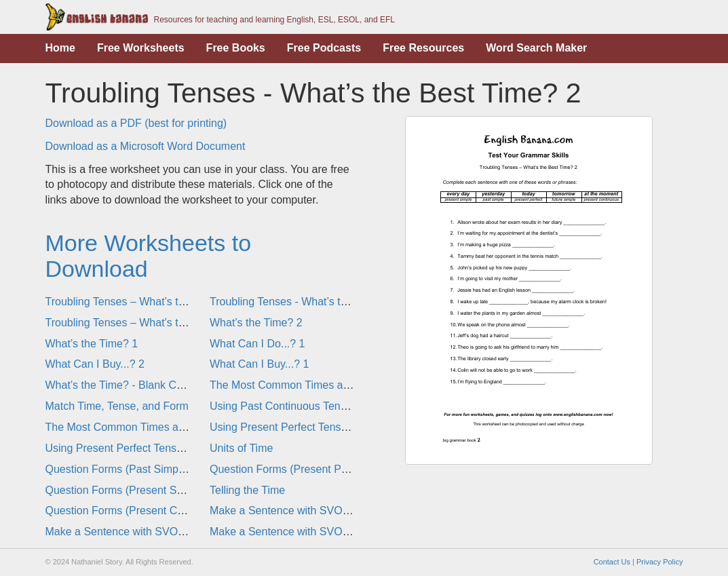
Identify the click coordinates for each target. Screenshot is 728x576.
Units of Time (241, 448)
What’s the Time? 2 (256, 323)
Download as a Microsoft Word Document (146, 146)
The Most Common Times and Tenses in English (326, 385)
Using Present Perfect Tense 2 (283, 427)
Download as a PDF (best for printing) (136, 123)
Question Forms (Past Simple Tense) (134, 469)
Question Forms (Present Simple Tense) (142, 490)
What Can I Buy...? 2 (95, 364)
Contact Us (612, 562)
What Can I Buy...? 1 (259, 364)
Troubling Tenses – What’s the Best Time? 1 (151, 323)
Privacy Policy (659, 562)
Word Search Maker (536, 48)
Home (60, 48)
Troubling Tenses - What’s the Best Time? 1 (314, 302)
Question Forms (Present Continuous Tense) (153, 511)
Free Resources (423, 48)
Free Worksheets (141, 48)
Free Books (236, 48)
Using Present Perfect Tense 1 (119, 448)
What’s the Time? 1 (92, 344)
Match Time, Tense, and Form (117, 406)
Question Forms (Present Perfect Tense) (307, 469)
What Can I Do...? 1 (257, 344)
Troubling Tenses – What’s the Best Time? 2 (151, 302)
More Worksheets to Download (149, 255)
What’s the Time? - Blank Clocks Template (147, 385)
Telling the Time (247, 490)
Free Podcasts (324, 48)
